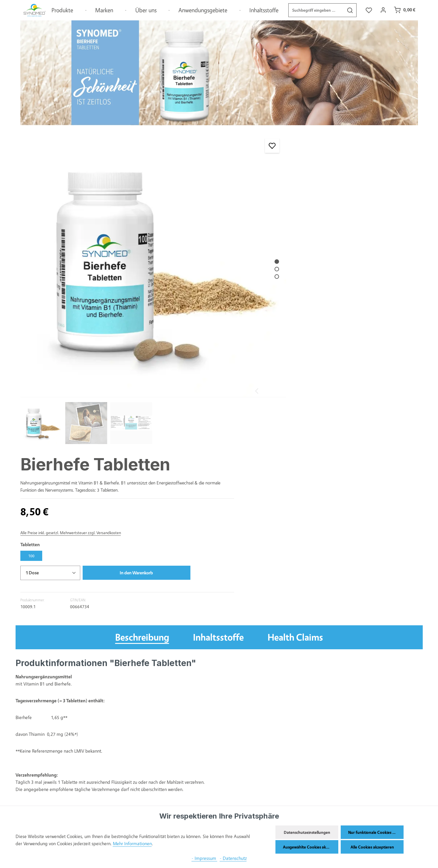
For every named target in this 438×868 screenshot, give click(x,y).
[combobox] (316, 10)
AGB (95, 769)
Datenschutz (103, 805)
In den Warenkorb (370, 258)
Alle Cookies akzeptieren (372, 847)
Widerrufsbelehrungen (113, 781)
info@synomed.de (214, 800)
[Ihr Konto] (383, 11)
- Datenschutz (233, 858)
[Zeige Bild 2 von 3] (237, 250)
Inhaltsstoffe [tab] (218, 422)
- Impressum (204, 858)
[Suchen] (350, 10)
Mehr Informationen (132, 844)
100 (270, 240)
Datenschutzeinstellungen (307, 832)
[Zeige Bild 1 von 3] (237, 243)
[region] (134, 265)
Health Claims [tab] (295, 422)
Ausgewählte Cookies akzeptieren (311, 847)
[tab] (142, 422)
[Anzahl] (289, 258)
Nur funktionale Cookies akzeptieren (376, 832)
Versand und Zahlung (112, 757)
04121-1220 (212, 792)
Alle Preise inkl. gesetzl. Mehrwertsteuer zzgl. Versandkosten (310, 217)
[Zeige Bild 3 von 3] (237, 258)
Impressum (101, 793)
